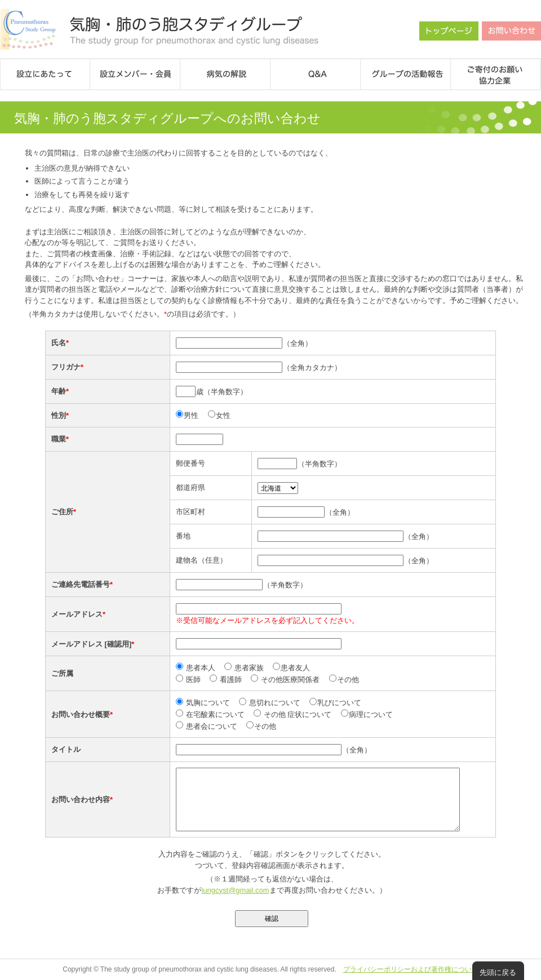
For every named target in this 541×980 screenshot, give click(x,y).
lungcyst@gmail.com (235, 890)
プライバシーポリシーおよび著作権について (411, 969)
